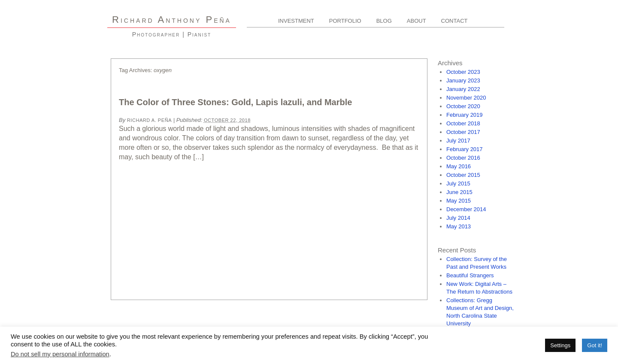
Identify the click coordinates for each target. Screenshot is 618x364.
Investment (296, 21)
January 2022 (463, 89)
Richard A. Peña (149, 120)
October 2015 (463, 175)
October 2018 (463, 123)
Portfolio (345, 21)
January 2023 (463, 80)
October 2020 (463, 106)
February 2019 (465, 115)
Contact (454, 21)
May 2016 (459, 166)
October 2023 (463, 72)
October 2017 (463, 132)
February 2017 (465, 149)
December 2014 (466, 209)
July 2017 (458, 141)
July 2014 (458, 218)
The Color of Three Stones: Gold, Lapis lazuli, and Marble (235, 102)
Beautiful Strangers (470, 275)
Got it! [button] (595, 345)
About (417, 21)
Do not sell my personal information (60, 354)
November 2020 (466, 98)
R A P (172, 20)
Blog (384, 21)
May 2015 (459, 201)
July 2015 (458, 184)
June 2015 (459, 192)
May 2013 (459, 226)
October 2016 (463, 158)
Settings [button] (560, 345)
